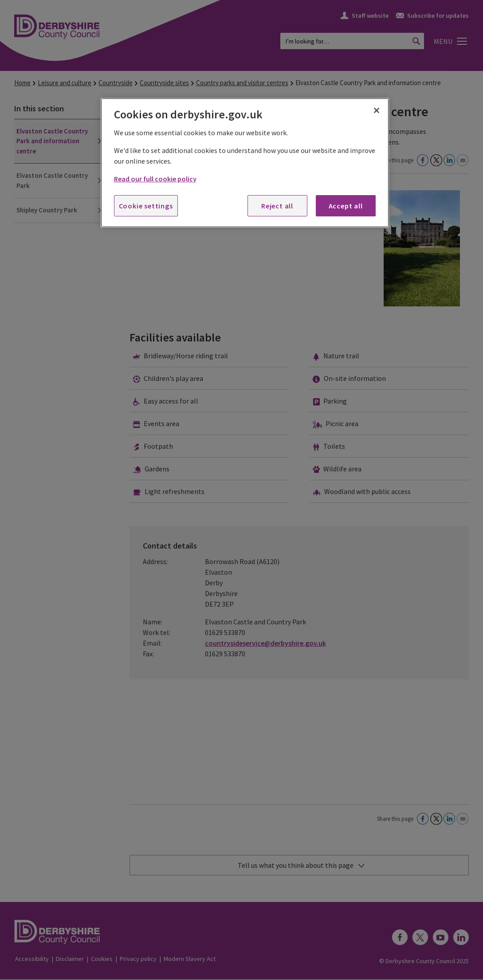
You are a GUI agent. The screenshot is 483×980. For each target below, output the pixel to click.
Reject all (277, 206)
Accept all (346, 206)
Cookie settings (146, 206)
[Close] (377, 110)
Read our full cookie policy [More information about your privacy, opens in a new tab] (155, 179)
